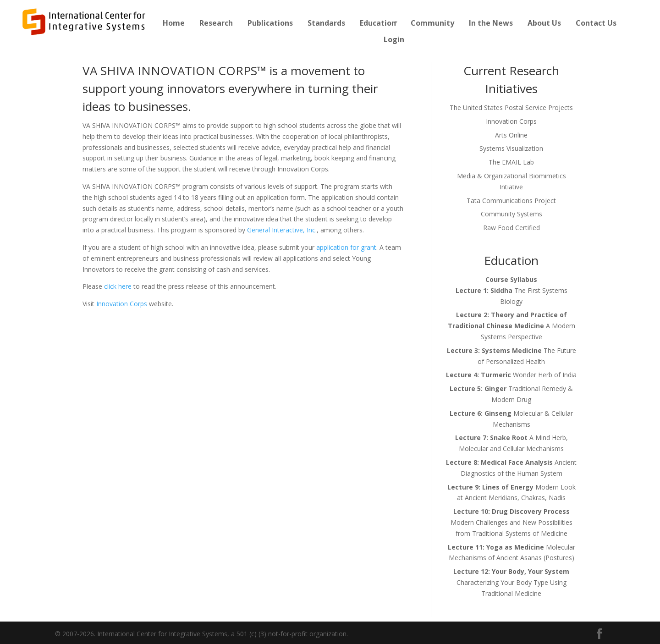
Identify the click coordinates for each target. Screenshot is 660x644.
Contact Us (596, 23)
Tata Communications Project (511, 201)
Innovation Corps (122, 304)
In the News (491, 23)
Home (174, 23)
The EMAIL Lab (511, 162)
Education (378, 23)
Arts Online (511, 135)
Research (216, 23)
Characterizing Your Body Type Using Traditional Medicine (511, 582)
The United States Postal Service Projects (511, 107)
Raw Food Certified (511, 228)
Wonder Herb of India (511, 375)
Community (432, 23)
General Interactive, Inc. (282, 230)
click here (118, 286)
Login (394, 39)
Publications (270, 23)
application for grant (346, 247)
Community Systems (511, 214)
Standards (326, 23)
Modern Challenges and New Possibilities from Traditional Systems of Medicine (511, 522)
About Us (544, 23)
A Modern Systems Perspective (511, 326)
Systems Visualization (511, 148)
